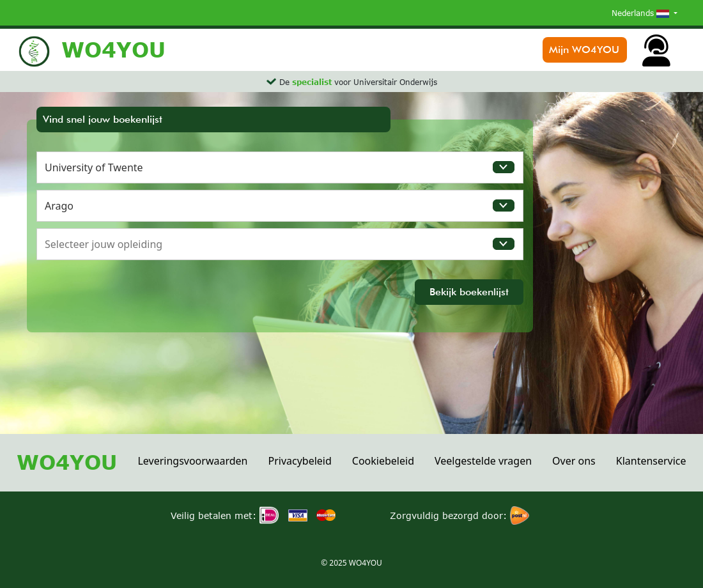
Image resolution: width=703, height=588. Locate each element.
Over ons (574, 461)
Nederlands (642, 13)
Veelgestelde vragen (483, 461)
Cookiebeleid (383, 461)
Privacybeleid (299, 461)
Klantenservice (651, 461)
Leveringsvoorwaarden (192, 461)
